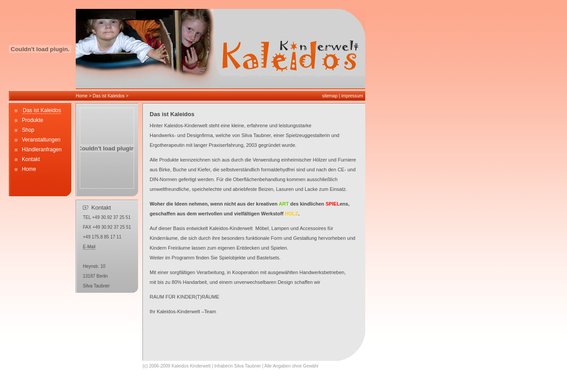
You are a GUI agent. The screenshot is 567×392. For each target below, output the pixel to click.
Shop (28, 130)
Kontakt (31, 159)
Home (82, 96)
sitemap (330, 96)
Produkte (33, 120)
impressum (352, 96)
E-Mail (89, 247)
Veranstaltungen (41, 140)
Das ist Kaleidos (109, 96)
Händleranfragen (42, 150)
